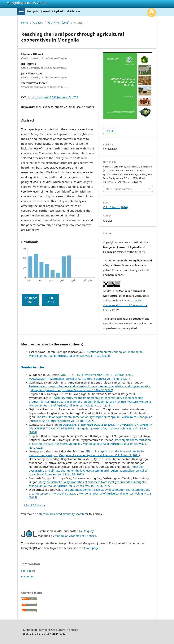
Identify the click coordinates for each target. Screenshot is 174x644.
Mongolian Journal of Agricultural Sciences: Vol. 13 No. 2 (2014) (91, 379)
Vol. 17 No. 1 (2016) (58, 23)
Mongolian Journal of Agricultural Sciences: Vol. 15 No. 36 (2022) (70, 486)
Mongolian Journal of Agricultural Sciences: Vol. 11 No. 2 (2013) (69, 356)
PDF (111, 131)
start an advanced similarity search (61, 514)
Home (25, 23)
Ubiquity (88, 531)
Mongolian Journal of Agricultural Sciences (54, 11)
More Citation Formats (119, 189)
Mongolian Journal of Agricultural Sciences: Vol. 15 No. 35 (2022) (72, 390)
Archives (38, 23)
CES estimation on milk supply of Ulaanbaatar (113, 352)
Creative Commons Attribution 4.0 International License (125, 305)
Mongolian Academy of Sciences (75, 536)
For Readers (28, 571)
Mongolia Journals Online (27, 3)
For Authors (28, 576)
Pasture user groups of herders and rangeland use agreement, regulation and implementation (90, 386)
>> (43, 505)
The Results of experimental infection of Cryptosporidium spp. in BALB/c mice (87, 417)
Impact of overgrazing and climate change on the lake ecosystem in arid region (86, 469)
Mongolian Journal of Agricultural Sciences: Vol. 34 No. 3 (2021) (91, 419)
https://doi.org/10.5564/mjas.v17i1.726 (53, 97)
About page (91, 548)
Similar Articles (33, 367)
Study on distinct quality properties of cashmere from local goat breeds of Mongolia (93, 482)
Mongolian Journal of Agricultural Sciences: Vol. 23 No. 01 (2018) (70, 405)
